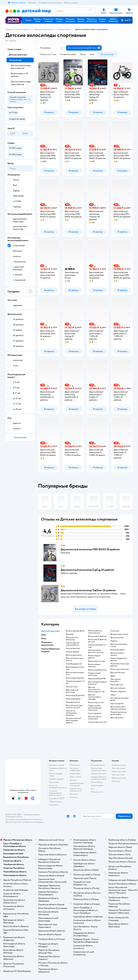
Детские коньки (117, 638)
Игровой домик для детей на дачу (118, 713)
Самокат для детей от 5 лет (75, 682)
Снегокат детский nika (97, 722)
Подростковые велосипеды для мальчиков (95, 708)
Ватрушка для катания (119, 634)
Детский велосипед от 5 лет (75, 674)
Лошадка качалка (73, 702)
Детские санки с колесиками (95, 718)
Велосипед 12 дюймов (75, 678)
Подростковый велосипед (94, 674)
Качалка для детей (73, 699)
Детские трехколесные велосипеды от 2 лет (96, 689)
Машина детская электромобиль (72, 644)
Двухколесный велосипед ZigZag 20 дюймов (87, 570)
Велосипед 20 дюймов (75, 695)
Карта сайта (54, 805)
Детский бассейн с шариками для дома (118, 708)
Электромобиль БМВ (97, 679)
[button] (126, 20)
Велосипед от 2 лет (96, 702)
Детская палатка (117, 718)
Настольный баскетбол (115, 680)
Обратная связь (55, 802)
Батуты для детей (117, 650)
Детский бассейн (118, 673)
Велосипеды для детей (75, 631)
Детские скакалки (118, 688)
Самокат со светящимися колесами (71, 713)
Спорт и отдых (22, 29)
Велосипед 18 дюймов (97, 670)
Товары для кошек (119, 765)
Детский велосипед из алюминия (97, 683)
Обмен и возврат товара (56, 775)
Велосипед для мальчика (94, 665)
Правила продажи (56, 779)
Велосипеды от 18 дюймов (19, 75)
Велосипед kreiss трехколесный (95, 632)
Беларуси (40, 822)
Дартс (113, 676)
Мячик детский (117, 685)
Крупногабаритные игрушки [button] (50, 650)
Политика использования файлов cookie (55, 793)
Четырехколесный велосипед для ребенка (73, 720)
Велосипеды (64, 29)
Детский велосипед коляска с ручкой (74, 706)
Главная (9, 29)
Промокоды (54, 782)
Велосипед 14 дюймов (97, 636)
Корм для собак (118, 775)
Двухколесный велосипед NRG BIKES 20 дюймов (90, 549)
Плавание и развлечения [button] (47, 644)
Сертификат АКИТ (57, 798)
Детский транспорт (44, 29)
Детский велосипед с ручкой (75, 659)
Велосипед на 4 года (96, 661)
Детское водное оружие (117, 654)
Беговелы (70, 634)
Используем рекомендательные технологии (24, 819)
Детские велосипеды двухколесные (21, 67)
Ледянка (114, 641)
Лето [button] (44, 639)
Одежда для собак (119, 778)
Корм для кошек (118, 768)
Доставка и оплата (56, 765)
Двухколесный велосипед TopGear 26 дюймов (88, 590)
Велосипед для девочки (94, 657)
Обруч (113, 695)
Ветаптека (116, 781)
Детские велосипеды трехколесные (21, 83)
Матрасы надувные (118, 691)
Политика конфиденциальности (58, 787)
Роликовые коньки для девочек (120, 665)
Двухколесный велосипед (72, 691)
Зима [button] (44, 635)
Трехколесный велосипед (72, 639)
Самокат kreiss (72, 687)
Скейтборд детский (74, 664)
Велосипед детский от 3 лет (75, 668)
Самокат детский (73, 648)
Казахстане (29, 822)
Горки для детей (117, 704)
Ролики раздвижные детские (119, 659)
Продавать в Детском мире (58, 769)
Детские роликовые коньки (119, 645)
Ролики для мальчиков (120, 669)
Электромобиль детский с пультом (96, 651)
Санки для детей (95, 713)
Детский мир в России (15, 822)
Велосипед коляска (74, 655)
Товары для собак (119, 771)
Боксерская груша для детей (119, 699)
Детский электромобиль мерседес (94, 697)
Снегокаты (115, 631)
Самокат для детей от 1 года (97, 646)
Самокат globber (73, 652)
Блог (93, 789)
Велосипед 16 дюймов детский (97, 641)
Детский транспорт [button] (51, 631)
